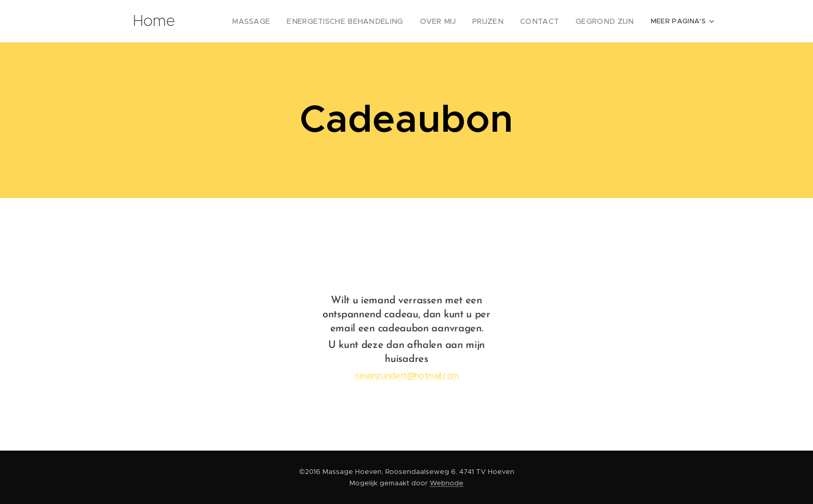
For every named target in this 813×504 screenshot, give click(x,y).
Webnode (447, 483)
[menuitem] (281, 21)
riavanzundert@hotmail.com (407, 376)
